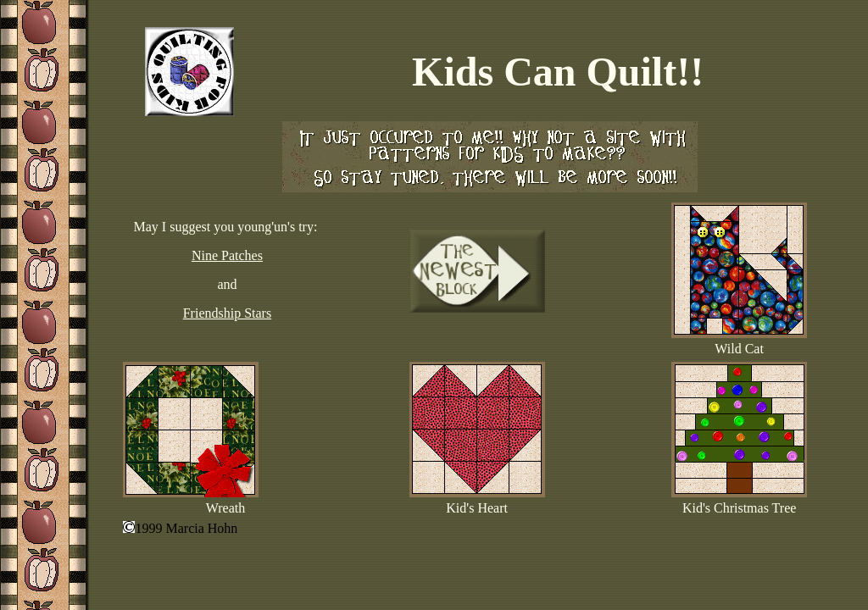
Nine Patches (227, 255)
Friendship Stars (227, 313)
